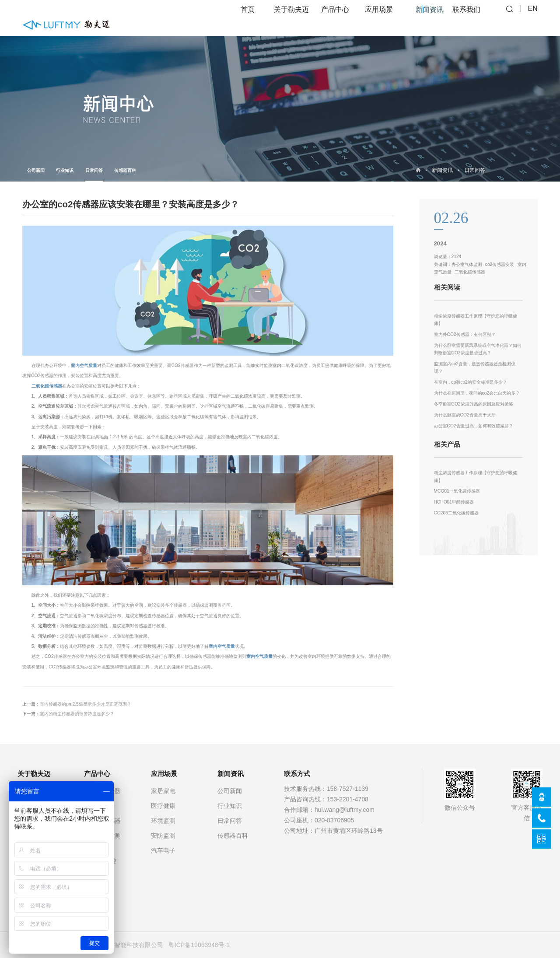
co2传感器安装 (500, 264)
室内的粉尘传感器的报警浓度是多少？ (77, 714)
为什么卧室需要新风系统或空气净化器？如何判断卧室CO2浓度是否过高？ (478, 349)
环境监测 (163, 821)
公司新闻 (36, 170)
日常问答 (94, 175)
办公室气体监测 (467, 264)
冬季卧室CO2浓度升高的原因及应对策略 (474, 404)
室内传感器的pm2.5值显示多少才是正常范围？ (85, 704)
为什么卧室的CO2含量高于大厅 (465, 415)
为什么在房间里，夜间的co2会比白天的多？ (477, 393)
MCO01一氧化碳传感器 (457, 491)
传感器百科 (125, 170)
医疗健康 (163, 806)
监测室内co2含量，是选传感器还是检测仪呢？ (475, 368)
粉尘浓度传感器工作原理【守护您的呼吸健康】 (476, 320)
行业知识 (65, 170)
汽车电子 (163, 850)
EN (533, 18)
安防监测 (163, 836)
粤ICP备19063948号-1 (199, 945)
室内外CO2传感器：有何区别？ (465, 334)
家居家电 (163, 791)
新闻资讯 (442, 170)
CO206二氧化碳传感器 (456, 513)
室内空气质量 (84, 365)
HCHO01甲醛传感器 (454, 502)
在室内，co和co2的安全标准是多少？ (471, 382)
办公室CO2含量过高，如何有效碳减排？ (474, 426)
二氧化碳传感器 (47, 386)
